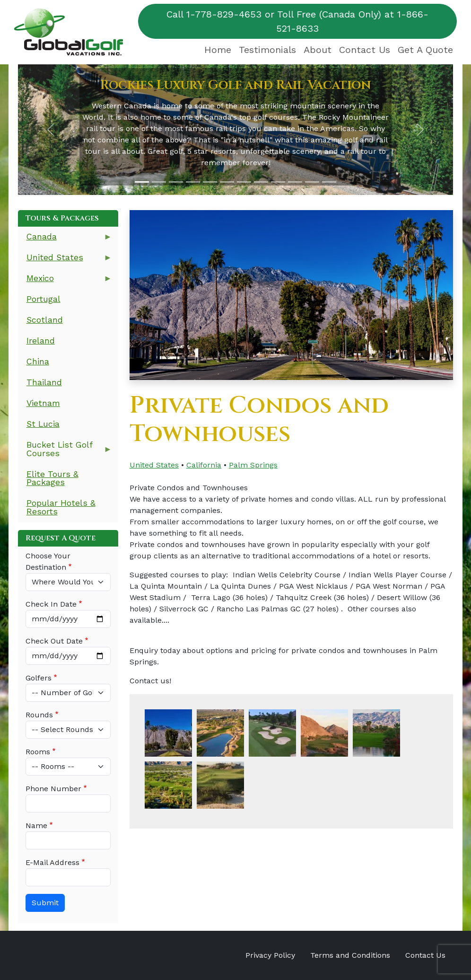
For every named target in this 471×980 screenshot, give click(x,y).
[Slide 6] (227, 182)
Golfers (39, 678)
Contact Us (365, 50)
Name (36, 825)
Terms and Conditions (350, 955)
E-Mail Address (52, 862)
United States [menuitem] (65, 260)
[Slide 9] (278, 182)
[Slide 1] (142, 182)
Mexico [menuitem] (65, 281)
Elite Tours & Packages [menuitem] (52, 478)
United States (154, 465)
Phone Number (53, 789)
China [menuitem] (38, 362)
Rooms (38, 752)
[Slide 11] (312, 182)
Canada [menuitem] (65, 240)
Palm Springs (253, 465)
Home (218, 50)
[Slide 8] (261, 182)
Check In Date (51, 604)
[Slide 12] (329, 182)
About (318, 50)
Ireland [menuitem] (41, 341)
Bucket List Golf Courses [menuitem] (65, 452)
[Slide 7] (244, 182)
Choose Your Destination (48, 561)
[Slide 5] (210, 182)
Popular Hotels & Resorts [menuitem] (61, 507)
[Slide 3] (176, 182)
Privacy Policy (270, 955)
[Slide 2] (159, 182)
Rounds (39, 715)
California (204, 465)
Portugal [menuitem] (44, 299)
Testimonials (267, 50)
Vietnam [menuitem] (43, 403)
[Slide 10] (295, 182)
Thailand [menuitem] (44, 382)
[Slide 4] (193, 182)
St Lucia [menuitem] (43, 424)
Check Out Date (54, 641)
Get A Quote (425, 50)
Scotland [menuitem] (45, 320)
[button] (51, 130)
